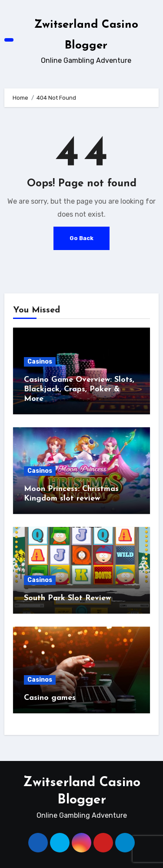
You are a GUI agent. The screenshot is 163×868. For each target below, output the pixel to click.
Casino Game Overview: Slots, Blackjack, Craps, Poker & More (79, 389)
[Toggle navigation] (9, 40)
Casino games (50, 698)
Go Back (81, 238)
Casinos (40, 362)
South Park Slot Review (67, 598)
